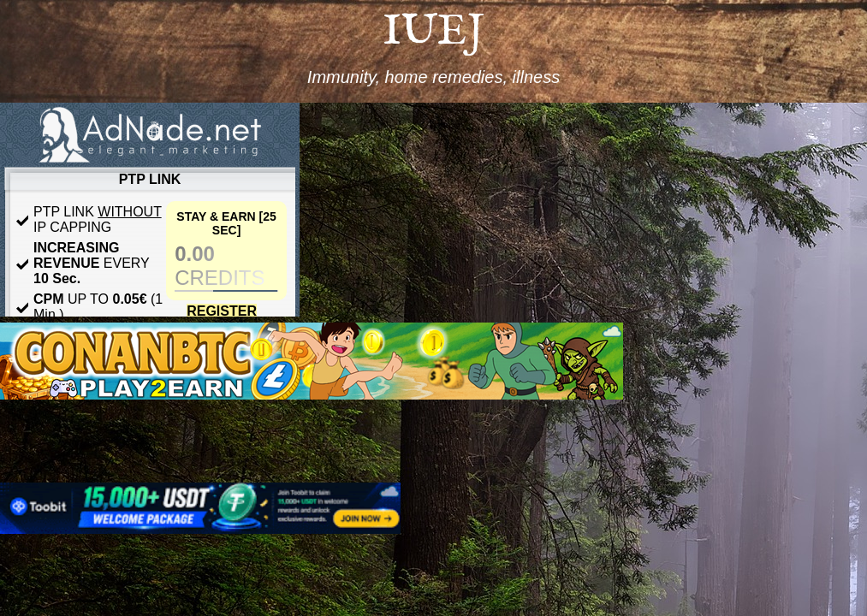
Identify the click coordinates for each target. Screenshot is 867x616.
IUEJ (433, 32)
